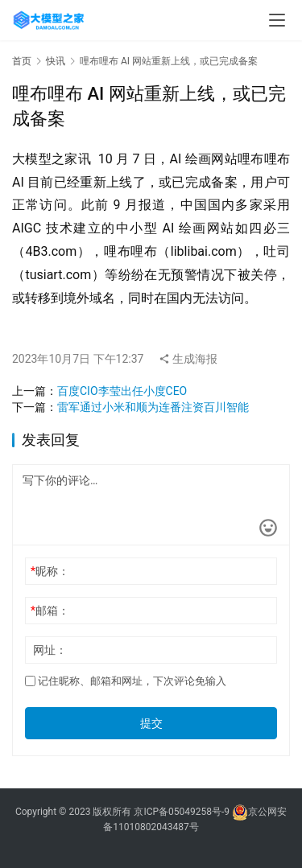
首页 (22, 61)
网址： (50, 650)
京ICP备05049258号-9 (182, 812)
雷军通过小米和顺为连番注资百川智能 (153, 407)
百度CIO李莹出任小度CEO (122, 391)
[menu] (277, 20)
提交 (151, 723)
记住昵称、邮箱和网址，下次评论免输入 (126, 681)
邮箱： (50, 611)
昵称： (50, 571)
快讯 (56, 61)
